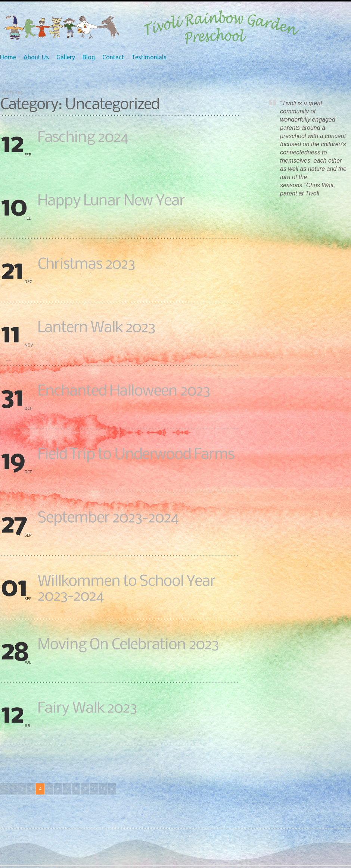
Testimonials (149, 57)
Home (8, 57)
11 (103, 789)
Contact (113, 57)
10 (94, 789)
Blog (89, 57)
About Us (36, 57)
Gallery (66, 57)
